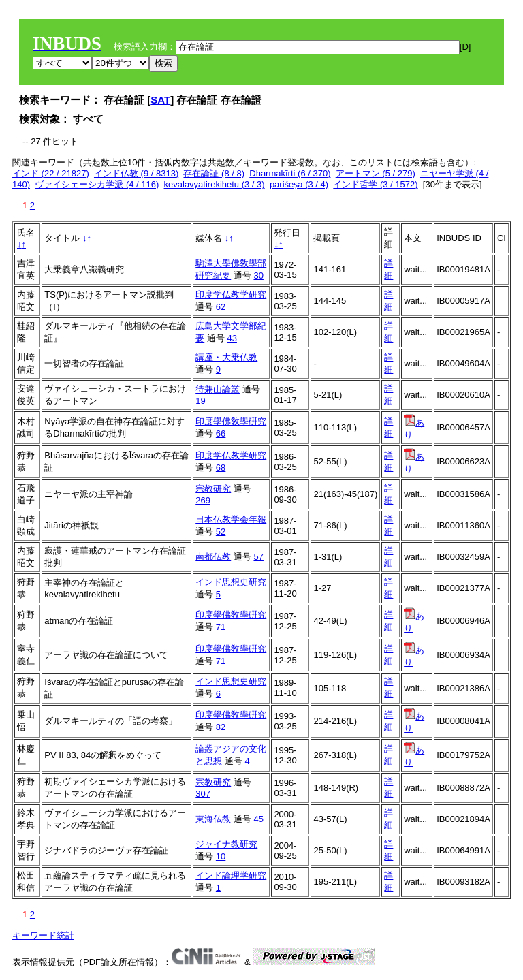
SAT (160, 100)
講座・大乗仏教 (226, 357)
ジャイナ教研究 (226, 844)
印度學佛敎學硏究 (231, 421)
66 (221, 433)
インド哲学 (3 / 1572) (375, 184)
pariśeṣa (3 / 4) (299, 184)
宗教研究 (213, 489)
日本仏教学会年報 (231, 519)
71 (221, 627)
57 (258, 557)
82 (221, 727)
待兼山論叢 (218, 389)
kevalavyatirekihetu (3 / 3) (215, 184)
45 (258, 819)
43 (232, 338)
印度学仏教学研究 (231, 295)
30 (258, 275)
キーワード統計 (43, 935)
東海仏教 (213, 819)
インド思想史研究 (231, 582)
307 (203, 794)
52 (221, 532)
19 (200, 401)
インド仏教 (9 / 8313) (136, 173)
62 (221, 307)
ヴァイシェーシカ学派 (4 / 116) (97, 184)
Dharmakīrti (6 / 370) (290, 173)
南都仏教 (213, 557)
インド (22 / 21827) (51, 173)
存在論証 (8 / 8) (214, 173)
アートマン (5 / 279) (376, 173)
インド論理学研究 (231, 875)
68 (221, 468)
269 (203, 500)
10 (221, 856)
